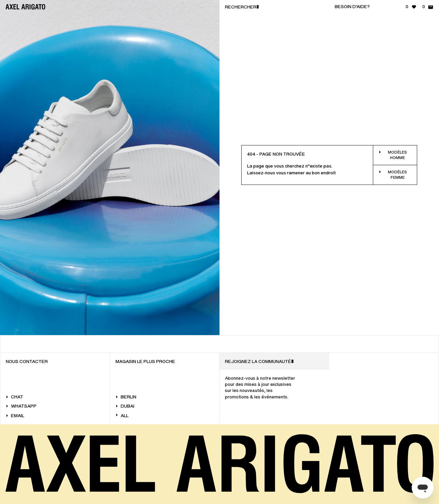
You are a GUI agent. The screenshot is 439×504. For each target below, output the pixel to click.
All (122, 416)
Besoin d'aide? (352, 7)
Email (15, 416)
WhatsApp (21, 406)
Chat (14, 397)
